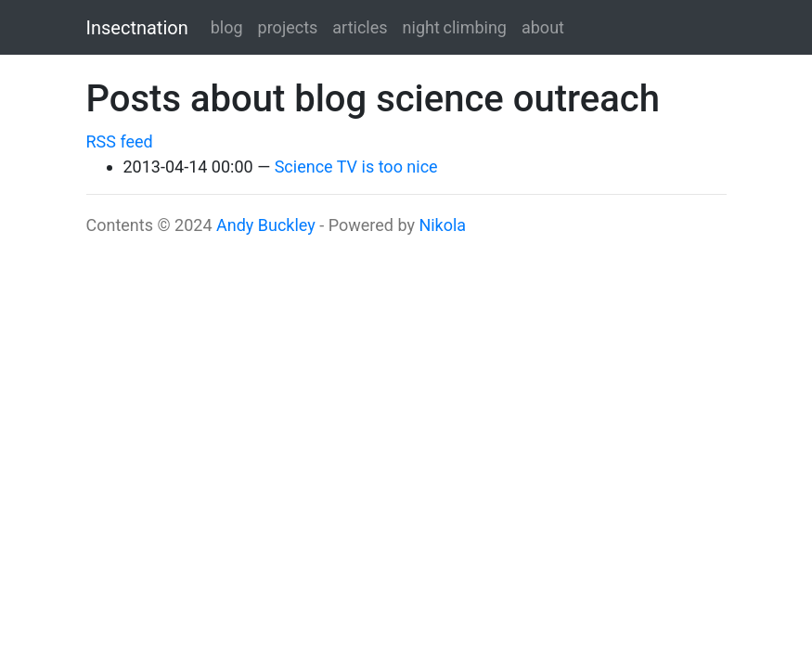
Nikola (442, 225)
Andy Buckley (266, 225)
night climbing (455, 27)
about (543, 27)
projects (288, 27)
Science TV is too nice (356, 167)
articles (360, 27)
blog (227, 27)
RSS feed (120, 141)
